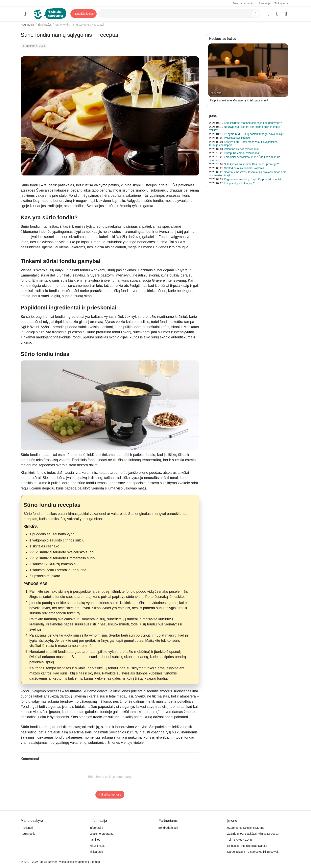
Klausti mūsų (97, 846)
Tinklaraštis (281, 3)
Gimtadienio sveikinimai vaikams (244, 168)
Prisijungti (27, 828)
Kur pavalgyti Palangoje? (239, 183)
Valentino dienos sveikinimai (241, 149)
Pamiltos (95, 840)
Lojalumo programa (101, 834)
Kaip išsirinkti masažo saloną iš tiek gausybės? (239, 100)
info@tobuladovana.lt (254, 846)
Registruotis (28, 834)
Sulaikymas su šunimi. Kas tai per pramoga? (251, 164)
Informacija (263, 3)
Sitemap (95, 862)
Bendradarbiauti (243, 3)
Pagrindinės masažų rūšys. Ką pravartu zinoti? (253, 179)
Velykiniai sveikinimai (237, 138)
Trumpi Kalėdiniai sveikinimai (242, 153)
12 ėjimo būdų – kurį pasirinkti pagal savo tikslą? (254, 134)
